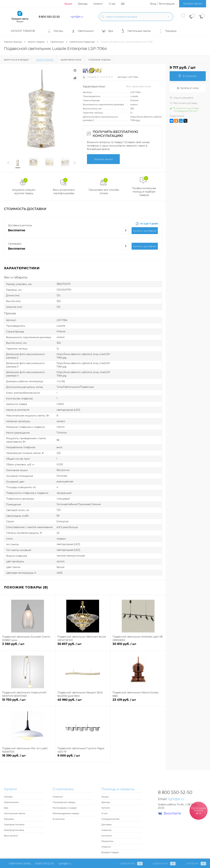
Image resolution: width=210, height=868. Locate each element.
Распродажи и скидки (65, 808)
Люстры (8, 797)
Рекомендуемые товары (66, 813)
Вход (153, 4)
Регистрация (167, 4)
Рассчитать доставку (184, 103)
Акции (68, 4)
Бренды (83, 4)
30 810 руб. (138, 646)
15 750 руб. (28, 702)
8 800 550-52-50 (49, 17)
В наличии (59, 819)
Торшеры (9, 819)
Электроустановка (14, 830)
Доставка (106, 824)
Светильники (11, 802)
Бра (6, 808)
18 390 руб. (28, 757)
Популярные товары (64, 802)
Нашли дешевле (182, 98)
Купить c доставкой (145, 231)
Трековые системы (14, 824)
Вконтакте (169, 813)
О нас (112, 4)
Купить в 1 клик (188, 88)
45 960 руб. (83, 702)
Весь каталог (11, 836)
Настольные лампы (15, 813)
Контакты (107, 836)
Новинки (58, 797)
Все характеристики (139, 86)
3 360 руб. (28, 646)
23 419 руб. (138, 702)
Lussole (134, 96)
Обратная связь (17, 864)
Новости (106, 847)
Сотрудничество (110, 819)
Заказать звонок (193, 4)
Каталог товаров (22, 31)
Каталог (98, 4)
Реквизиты (107, 841)
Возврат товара (110, 852)
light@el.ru (77, 17)
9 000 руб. (83, 757)
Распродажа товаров (199, 811)
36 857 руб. (83, 646)
